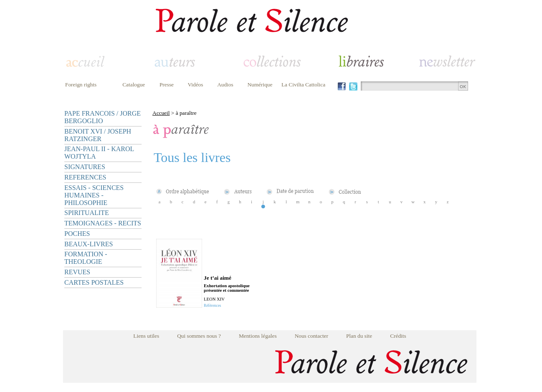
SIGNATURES (85, 167)
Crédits (398, 336)
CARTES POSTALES (94, 282)
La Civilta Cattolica (303, 85)
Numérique (260, 85)
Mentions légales (258, 336)
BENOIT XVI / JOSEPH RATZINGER (98, 135)
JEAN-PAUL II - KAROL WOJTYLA (99, 153)
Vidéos (196, 85)
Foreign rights (81, 85)
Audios (225, 85)
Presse (167, 85)
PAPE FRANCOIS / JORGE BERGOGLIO (103, 117)
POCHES (77, 234)
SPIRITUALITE (87, 213)
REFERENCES (85, 177)
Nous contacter (312, 336)
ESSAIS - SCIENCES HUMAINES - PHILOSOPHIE (94, 195)
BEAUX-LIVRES (89, 244)
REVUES (77, 272)
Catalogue (134, 85)
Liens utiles (146, 336)
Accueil (161, 113)
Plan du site (359, 336)
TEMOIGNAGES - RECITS (103, 223)
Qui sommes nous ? (199, 336)
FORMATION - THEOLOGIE (86, 258)
